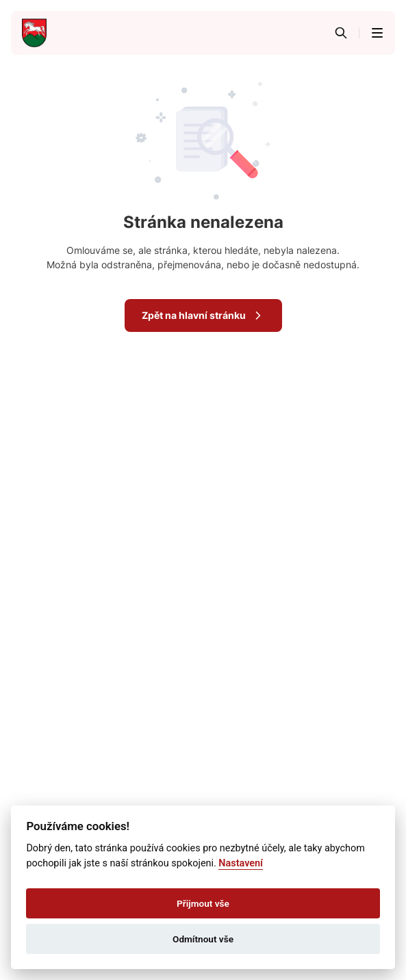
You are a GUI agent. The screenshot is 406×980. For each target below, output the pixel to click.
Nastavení (241, 863)
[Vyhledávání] (341, 33)
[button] (377, 33)
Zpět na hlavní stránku (203, 315)
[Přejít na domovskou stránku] (34, 33)
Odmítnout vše (203, 939)
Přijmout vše (203, 903)
